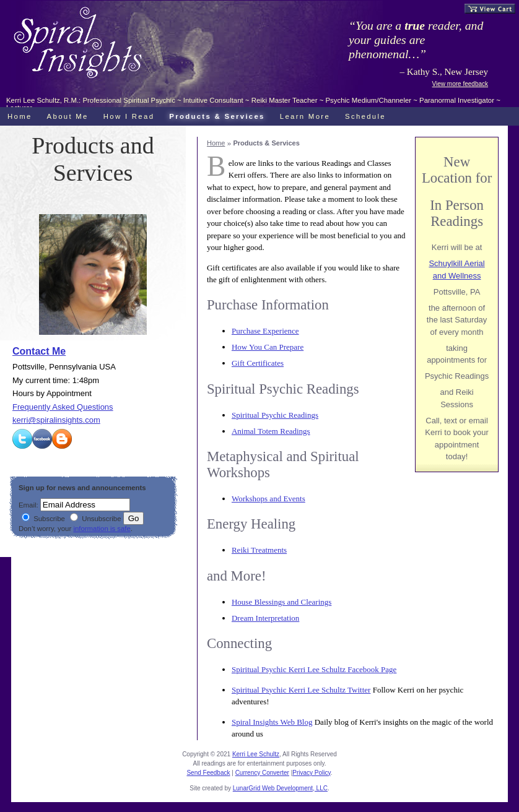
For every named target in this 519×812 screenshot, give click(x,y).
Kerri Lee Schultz (256, 754)
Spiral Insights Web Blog (272, 722)
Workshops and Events (268, 499)
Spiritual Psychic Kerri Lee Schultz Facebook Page (314, 669)
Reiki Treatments (259, 550)
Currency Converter (262, 773)
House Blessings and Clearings (281, 602)
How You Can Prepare (268, 347)
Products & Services (217, 116)
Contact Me (39, 351)
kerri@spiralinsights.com (56, 420)
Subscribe (43, 519)
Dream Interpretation (265, 618)
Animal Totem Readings (271, 431)
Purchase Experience (265, 331)
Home (216, 143)
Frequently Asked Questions (63, 407)
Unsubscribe (95, 519)
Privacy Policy (312, 773)
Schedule (365, 116)
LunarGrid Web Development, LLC (280, 788)
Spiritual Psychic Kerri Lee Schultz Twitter (301, 690)
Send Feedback (208, 773)
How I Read (129, 116)
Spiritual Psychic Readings (275, 415)
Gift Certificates (258, 363)
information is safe (102, 529)
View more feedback (460, 84)
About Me (68, 116)
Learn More (305, 116)
